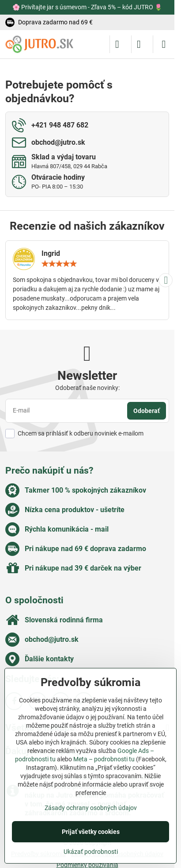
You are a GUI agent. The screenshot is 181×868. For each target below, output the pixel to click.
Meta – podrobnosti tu (104, 759)
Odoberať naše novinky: (87, 388)
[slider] (59, 264)
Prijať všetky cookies (91, 832)
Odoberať (147, 411)
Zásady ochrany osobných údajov (91, 808)
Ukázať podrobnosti (91, 852)
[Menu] (164, 44)
